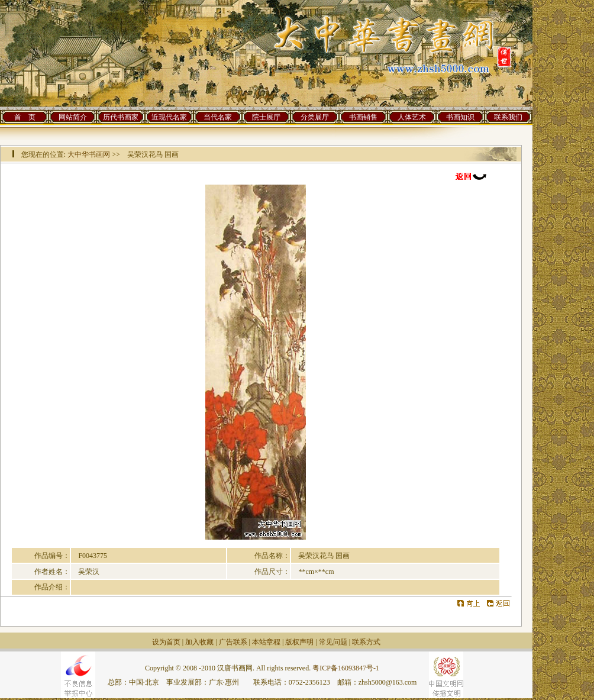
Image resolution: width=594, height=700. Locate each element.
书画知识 (460, 117)
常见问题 (333, 642)
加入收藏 (199, 642)
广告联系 (233, 642)
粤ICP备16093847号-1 (346, 668)
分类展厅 (315, 117)
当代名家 (218, 117)
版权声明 (299, 642)
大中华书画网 (89, 154)
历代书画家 (121, 117)
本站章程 (266, 642)
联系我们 (508, 117)
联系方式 (366, 642)
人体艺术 (412, 117)
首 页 (25, 117)
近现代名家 (169, 117)
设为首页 (166, 642)
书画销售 (363, 117)
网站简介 (73, 117)
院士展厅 (266, 117)
